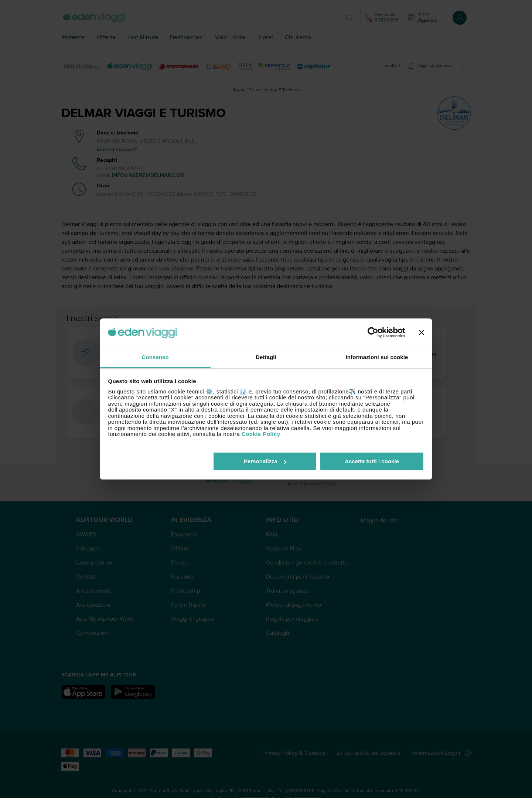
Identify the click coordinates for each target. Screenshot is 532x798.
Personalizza (265, 461)
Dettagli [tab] (266, 357)
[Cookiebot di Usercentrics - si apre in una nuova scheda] (373, 333)
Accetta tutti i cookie (372, 461)
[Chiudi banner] (422, 333)
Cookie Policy (261, 434)
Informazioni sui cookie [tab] (377, 357)
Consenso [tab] (155, 357)
